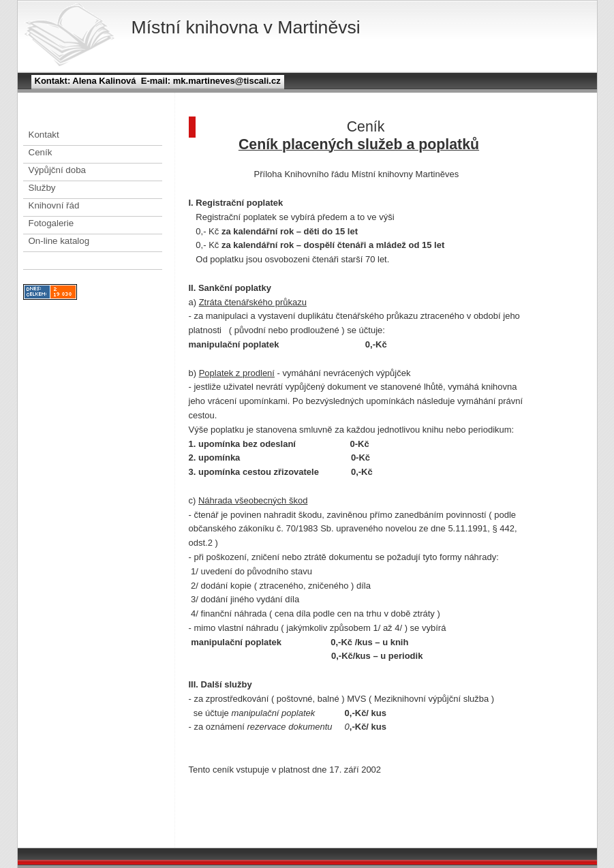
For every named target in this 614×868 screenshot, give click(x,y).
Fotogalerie (51, 223)
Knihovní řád (54, 205)
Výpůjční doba (57, 170)
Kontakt (44, 135)
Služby (42, 188)
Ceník (41, 152)
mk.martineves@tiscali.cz (226, 81)
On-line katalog (59, 241)
